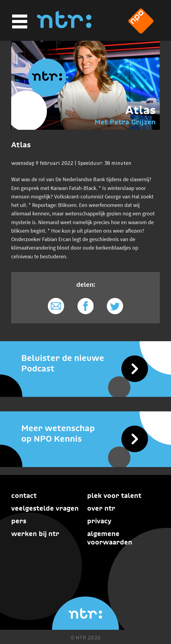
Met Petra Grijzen (125, 122)
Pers (19, 521)
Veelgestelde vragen (45, 508)
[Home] (64, 26)
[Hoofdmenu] (19, 22)
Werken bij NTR (35, 534)
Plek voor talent (114, 495)
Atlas (140, 110)
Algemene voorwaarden (110, 538)
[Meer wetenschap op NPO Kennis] (85, 433)
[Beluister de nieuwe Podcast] (85, 363)
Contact (24, 495)
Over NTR (101, 508)
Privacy (99, 521)
